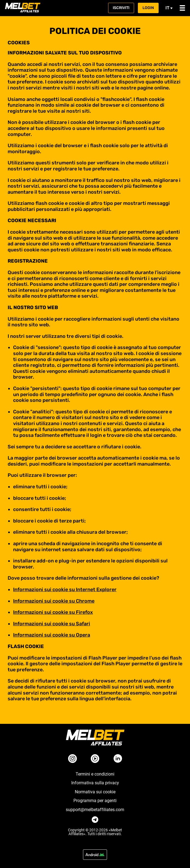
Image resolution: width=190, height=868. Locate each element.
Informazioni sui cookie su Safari (52, 624)
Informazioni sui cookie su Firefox (53, 612)
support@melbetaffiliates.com (95, 810)
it (169, 8)
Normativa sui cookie (95, 792)
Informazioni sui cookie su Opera (52, 635)
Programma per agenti (95, 801)
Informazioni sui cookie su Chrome (54, 601)
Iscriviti (121, 8)
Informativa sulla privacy (95, 783)
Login (148, 8)
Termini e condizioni (95, 774)
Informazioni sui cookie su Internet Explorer (65, 590)
